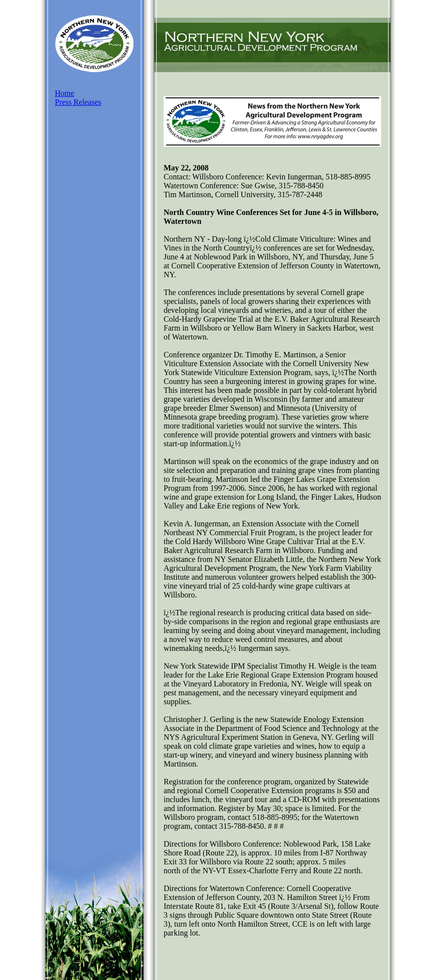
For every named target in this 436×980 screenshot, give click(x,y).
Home (65, 93)
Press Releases (78, 102)
